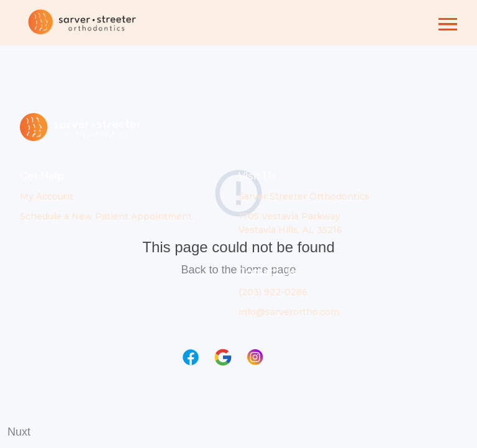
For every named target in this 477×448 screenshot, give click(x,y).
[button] (448, 23)
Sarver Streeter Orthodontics (304, 196)
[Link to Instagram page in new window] (255, 357)
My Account (47, 196)
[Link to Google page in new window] (223, 357)
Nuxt (19, 432)
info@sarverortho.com (289, 312)
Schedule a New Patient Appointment (106, 216)
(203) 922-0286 (273, 292)
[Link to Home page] (82, 23)
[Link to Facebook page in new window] (191, 357)
